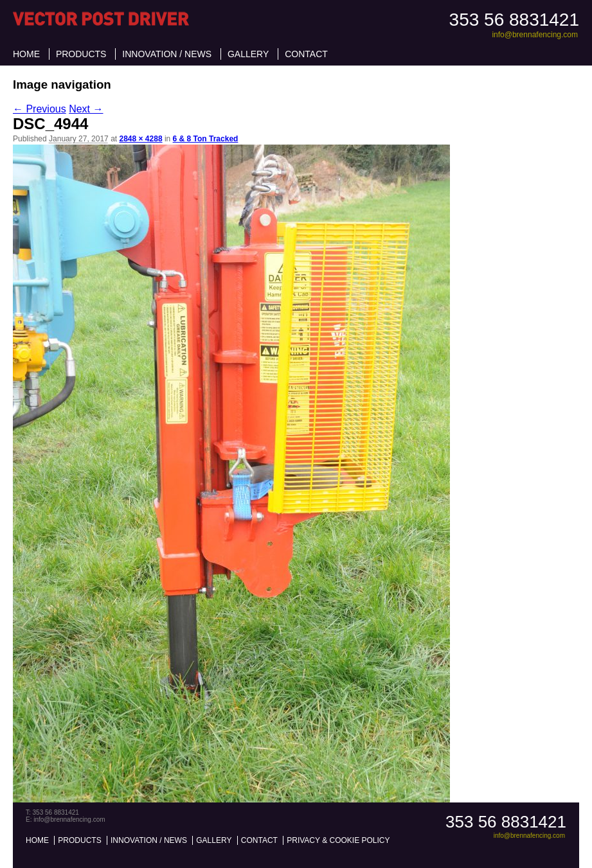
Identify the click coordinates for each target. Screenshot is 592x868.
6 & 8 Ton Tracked (206, 139)
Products (81, 54)
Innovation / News (167, 54)
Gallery (248, 54)
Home (26, 54)
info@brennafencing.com (535, 35)
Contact (306, 54)
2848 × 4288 (140, 139)
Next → (86, 109)
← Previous (40, 109)
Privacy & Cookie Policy (338, 840)
